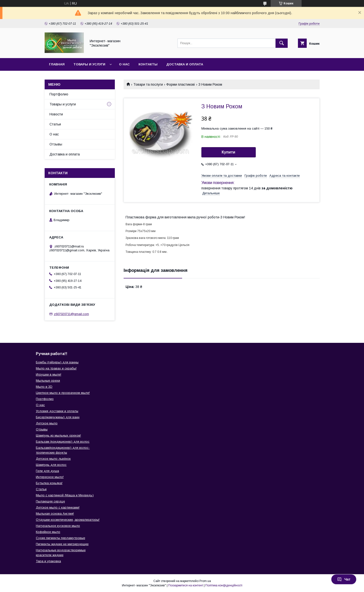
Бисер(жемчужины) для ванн (58, 417)
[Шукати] (282, 43)
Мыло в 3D (44, 387)
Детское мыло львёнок (53, 459)
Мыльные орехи (48, 381)
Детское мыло (47, 423)
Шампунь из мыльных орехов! (58, 435)
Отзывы (56, 144)
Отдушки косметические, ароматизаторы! (68, 520)
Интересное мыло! (50, 477)
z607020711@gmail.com (71, 314)
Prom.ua (205, 581)
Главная (57, 64)
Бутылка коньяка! (49, 483)
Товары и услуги (89, 64)
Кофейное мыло (48, 532)
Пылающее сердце (50, 501)
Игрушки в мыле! (49, 374)
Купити (228, 152)
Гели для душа (47, 471)
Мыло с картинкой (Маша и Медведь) (65, 495)
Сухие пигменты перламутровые (60, 538)
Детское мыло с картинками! (58, 507)
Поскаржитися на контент (186, 585)
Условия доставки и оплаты (57, 411)
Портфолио (59, 94)
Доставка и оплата (185, 64)
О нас (124, 64)
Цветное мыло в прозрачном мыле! (63, 393)
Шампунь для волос (51, 465)
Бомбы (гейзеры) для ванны (57, 362)
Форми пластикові (181, 84)
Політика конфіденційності (224, 585)
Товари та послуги (148, 84)
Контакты (148, 64)
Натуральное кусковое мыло (58, 526)
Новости (56, 114)
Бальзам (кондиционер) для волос (63, 442)
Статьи (55, 124)
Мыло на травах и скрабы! (56, 368)
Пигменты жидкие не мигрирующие (62, 544)
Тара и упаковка (48, 561)
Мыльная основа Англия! (55, 514)
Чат (344, 579)
